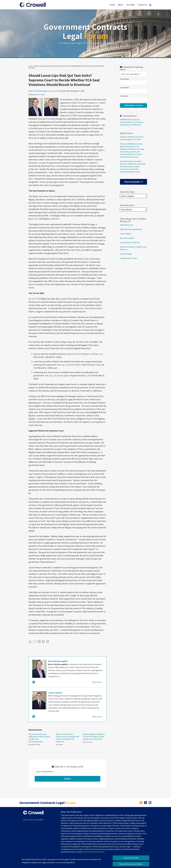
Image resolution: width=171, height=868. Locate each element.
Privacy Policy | (29, 820)
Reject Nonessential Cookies (131, 864)
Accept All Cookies (131, 858)
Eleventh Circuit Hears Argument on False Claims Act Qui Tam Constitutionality (39, 738)
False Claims (40, 95)
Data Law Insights (127, 238)
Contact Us (142, 5)
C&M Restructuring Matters (131, 229)
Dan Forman (99, 852)
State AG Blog (126, 254)
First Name (124, 79)
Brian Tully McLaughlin (39, 91)
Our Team (131, 5)
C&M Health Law (127, 225)
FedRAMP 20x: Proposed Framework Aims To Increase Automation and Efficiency (132, 122)
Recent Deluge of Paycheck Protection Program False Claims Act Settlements (94, 737)
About (121, 5)
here (67, 135)
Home (112, 5)
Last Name (124, 88)
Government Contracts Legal (85, 31)
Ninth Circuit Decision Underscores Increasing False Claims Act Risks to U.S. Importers (67, 738)
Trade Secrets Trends (128, 258)
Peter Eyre (87, 852)
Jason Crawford (54, 91)
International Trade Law (130, 242)
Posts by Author (131, 181)
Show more (97, 682)
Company (124, 96)
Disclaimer (40, 820)
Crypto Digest (126, 234)
